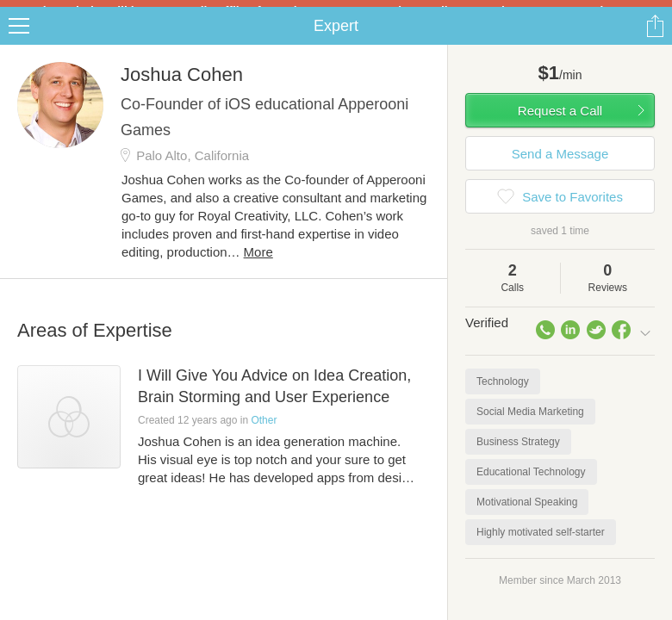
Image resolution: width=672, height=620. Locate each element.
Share (655, 40)
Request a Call (560, 124)
